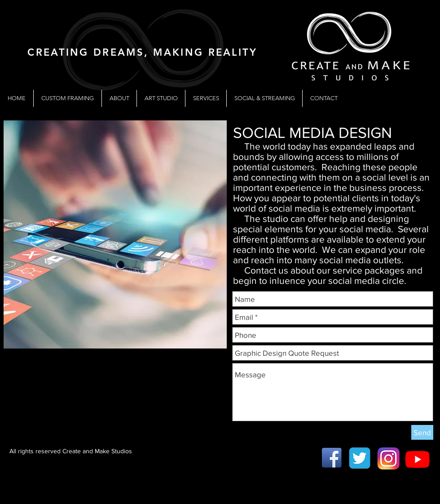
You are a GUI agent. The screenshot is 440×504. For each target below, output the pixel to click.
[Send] (422, 432)
